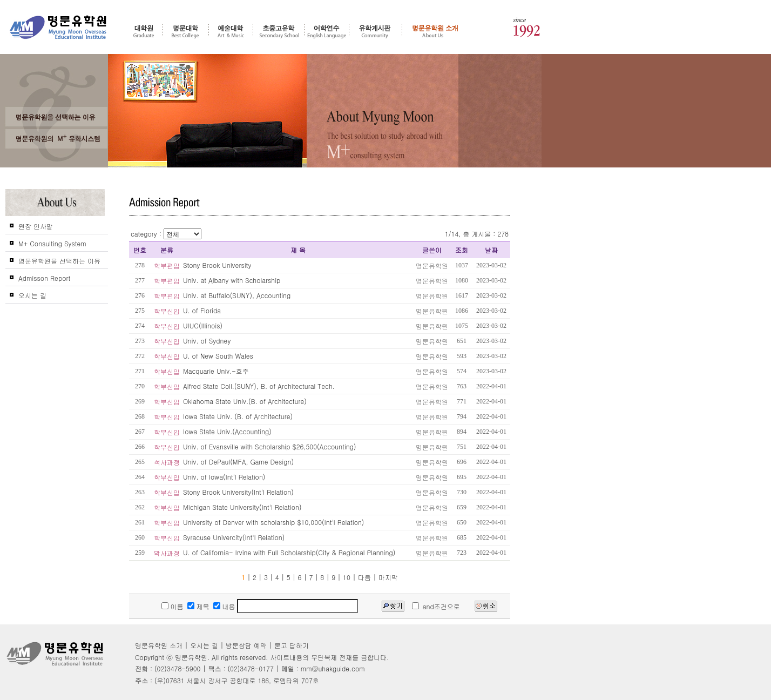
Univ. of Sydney (207, 341)
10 (347, 577)
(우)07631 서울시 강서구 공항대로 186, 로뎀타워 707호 (237, 680)
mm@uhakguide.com (333, 668)
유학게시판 (376, 31)
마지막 (388, 577)
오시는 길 (32, 295)
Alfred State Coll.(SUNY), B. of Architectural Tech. (259, 386)
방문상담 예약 (246, 645)
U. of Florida (202, 310)
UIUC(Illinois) (203, 325)
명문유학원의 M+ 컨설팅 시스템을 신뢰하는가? (57, 139)
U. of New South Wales (218, 356)
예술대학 (231, 31)
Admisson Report (44, 278)
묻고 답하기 (292, 645)
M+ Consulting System (52, 243)
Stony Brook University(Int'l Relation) (238, 492)
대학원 (144, 31)
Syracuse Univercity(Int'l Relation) (234, 537)
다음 (364, 577)
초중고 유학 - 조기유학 (279, 31)
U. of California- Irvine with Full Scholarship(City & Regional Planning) (289, 552)
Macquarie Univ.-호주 (216, 371)
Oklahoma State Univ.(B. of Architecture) (245, 401)
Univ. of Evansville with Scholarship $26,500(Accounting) (270, 446)
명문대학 (186, 31)
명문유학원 (58, 28)
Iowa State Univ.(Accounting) (227, 431)
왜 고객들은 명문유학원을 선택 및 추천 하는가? (57, 117)
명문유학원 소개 (435, 31)
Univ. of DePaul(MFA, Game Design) (238, 462)
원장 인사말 (36, 226)
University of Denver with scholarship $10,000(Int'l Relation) (273, 522)
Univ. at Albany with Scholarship (232, 280)
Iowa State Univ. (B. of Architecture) (238, 416)
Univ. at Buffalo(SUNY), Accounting (237, 295)
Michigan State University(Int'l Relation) (242, 507)
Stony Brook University (217, 265)
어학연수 (327, 31)
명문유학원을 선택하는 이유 (59, 261)
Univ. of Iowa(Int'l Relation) (224, 477)
